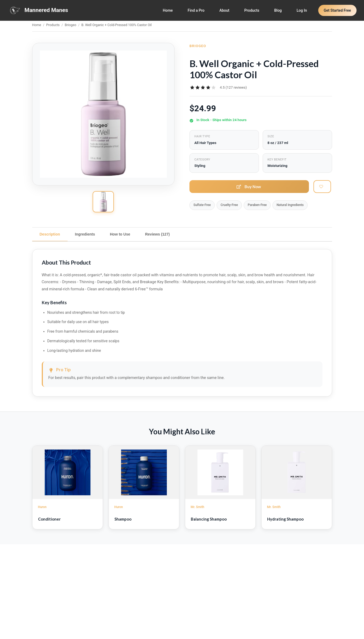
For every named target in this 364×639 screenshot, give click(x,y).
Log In (302, 10)
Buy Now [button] (249, 187)
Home (168, 10)
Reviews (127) (157, 234)
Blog (278, 10)
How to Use (120, 234)
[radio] (192, 88)
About (224, 10)
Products (252, 10)
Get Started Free (338, 10)
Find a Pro (196, 10)
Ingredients (85, 234)
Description (50, 234)
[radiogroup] (203, 88)
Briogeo (70, 25)
